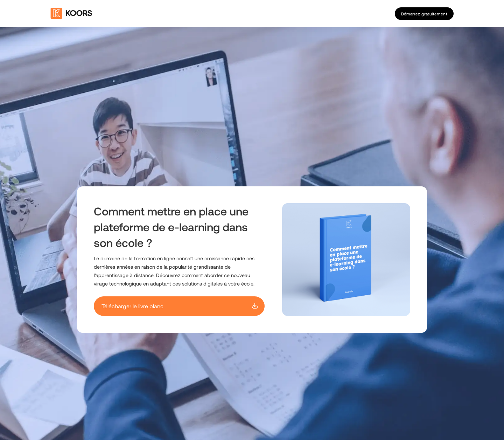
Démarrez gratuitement (424, 14)
